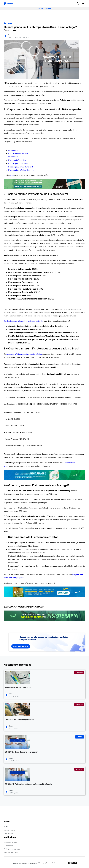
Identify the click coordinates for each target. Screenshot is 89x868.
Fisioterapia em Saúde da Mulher (21, 170)
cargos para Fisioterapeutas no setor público (24, 354)
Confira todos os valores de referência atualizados (24, 321)
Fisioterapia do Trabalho (18, 163)
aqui (12, 175)
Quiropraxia (13, 157)
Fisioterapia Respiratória (18, 153)
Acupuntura (13, 150)
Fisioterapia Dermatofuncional (21, 167)
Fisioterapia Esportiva (17, 160)
